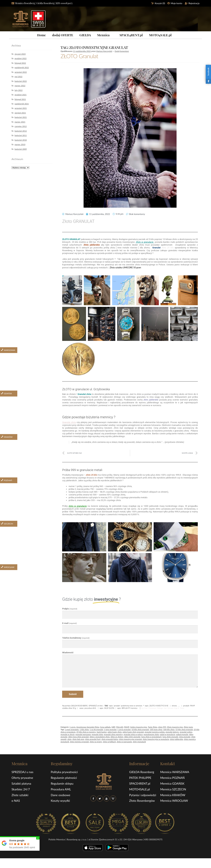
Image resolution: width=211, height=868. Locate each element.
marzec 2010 (20, 144)
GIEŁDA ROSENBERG (79, 706)
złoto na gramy (96, 742)
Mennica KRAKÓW (173, 795)
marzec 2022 (20, 86)
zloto (69, 739)
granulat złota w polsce (133, 734)
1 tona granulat (110, 729)
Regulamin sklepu (62, 783)
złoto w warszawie (124, 742)
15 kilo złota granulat (184, 729)
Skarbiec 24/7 (21, 789)
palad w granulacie (167, 734)
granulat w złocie (68, 734)
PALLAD (120, 727)
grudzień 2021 (21, 95)
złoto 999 (162, 727)
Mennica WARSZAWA (175, 772)
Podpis (70, 609)
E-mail (69, 623)
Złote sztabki (20, 795)
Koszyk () (160, 3)
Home (41, 35)
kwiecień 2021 (21, 117)
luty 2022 (18, 90)
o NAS (16, 801)
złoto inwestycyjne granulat (130, 739)
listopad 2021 (20, 99)
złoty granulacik (139, 742)
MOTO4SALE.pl (160, 35)
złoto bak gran (78, 739)
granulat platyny (172, 732)
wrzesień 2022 (21, 72)
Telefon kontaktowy (76, 638)
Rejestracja (194, 3)
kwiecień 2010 (21, 140)
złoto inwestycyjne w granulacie (156, 739)
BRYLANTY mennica (129, 708)
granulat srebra (186, 732)
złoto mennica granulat (79, 742)
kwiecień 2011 (21, 135)
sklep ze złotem (117, 737)
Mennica (103, 35)
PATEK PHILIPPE (140, 778)
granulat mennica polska (155, 732)
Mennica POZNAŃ (172, 778)
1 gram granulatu (72, 729)
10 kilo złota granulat (140, 729)
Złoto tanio (188, 727)
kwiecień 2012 (21, 131)
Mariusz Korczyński (104, 51)
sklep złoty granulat (132, 737)
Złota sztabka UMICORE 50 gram (126, 267)
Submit (73, 694)
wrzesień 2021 (21, 108)
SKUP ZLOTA (109, 708)
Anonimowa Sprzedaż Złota (88, 727)
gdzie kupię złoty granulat (133, 732)
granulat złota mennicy (113, 734)
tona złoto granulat (170, 737)
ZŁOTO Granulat (79, 56)
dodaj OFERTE (63, 35)
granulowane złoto (151, 734)
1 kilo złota (84, 729)
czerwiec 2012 (21, 126)
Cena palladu (105, 727)
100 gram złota (156, 729)
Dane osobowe (60, 795)
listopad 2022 (20, 63)
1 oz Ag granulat (96, 729)
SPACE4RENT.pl (131, 35)
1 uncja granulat (124, 729)
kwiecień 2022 (21, 81)
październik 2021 (22, 104)
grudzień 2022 (21, 58)
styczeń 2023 (20, 54)
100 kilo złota (169, 729)
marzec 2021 (20, 122)
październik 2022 (22, 67)
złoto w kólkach (109, 742)
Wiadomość (68, 653)
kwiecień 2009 (21, 149)
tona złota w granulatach (151, 737)
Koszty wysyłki (60, 801)
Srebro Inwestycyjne (139, 727)
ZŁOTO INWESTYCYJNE (159, 706)
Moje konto (176, 3)
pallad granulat (182, 734)
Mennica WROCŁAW (174, 801)
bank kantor (102, 732)
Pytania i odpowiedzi (143, 795)
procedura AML (90, 708)
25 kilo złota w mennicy (86, 732)
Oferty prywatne (22, 778)
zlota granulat (185, 737)
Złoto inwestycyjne (175, 727)
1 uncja (72, 727)
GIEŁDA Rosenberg (142, 772)
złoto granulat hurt (93, 739)
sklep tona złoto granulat (78, 737)
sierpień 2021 (20, 113)
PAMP (127, 727)
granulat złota (97, 734)
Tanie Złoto (153, 727)
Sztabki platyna (21, 783)
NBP (113, 727)
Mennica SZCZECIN (173, 789)
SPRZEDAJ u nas (22, 772)
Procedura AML (61, 789)
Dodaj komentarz (122, 51)
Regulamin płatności (64, 778)
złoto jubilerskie (177, 739)
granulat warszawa (83, 734)
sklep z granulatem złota (100, 737)
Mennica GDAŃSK (172, 783)
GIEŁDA (85, 35)
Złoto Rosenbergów (142, 801)
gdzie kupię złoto (115, 732)
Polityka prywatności (64, 772)
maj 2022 (18, 77)
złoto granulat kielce (110, 739)
